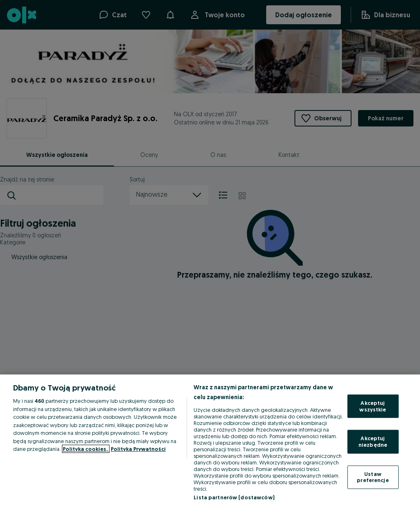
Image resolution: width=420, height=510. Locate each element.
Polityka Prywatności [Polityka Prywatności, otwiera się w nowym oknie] (138, 449)
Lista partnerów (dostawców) (234, 497)
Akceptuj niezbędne (373, 441)
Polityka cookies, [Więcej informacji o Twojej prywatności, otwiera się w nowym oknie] (86, 449)
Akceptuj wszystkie (373, 406)
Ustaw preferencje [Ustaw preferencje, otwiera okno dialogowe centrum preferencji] (373, 477)
